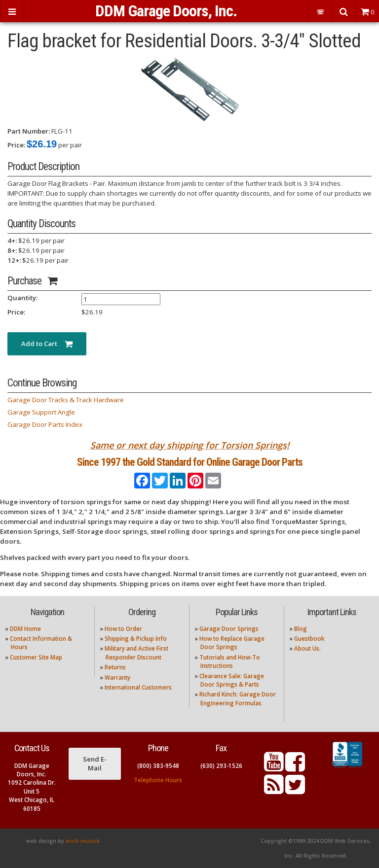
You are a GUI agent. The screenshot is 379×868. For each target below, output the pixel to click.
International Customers (138, 687)
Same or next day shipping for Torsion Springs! (190, 445)
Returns (115, 667)
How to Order (123, 629)
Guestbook (309, 639)
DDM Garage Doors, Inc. (166, 11)
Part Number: (29, 131)
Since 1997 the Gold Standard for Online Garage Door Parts (190, 462)
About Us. (307, 648)
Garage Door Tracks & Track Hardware (66, 400)
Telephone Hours (158, 780)
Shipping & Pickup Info (136, 639)
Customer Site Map (36, 657)
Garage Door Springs (229, 629)
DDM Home (25, 629)
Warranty (117, 677)
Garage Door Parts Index (45, 424)
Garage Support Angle (41, 412)
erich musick (83, 841)
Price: (16, 145)
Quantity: (22, 298)
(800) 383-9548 (158, 766)
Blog (301, 629)
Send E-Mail (95, 764)
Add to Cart (47, 344)
